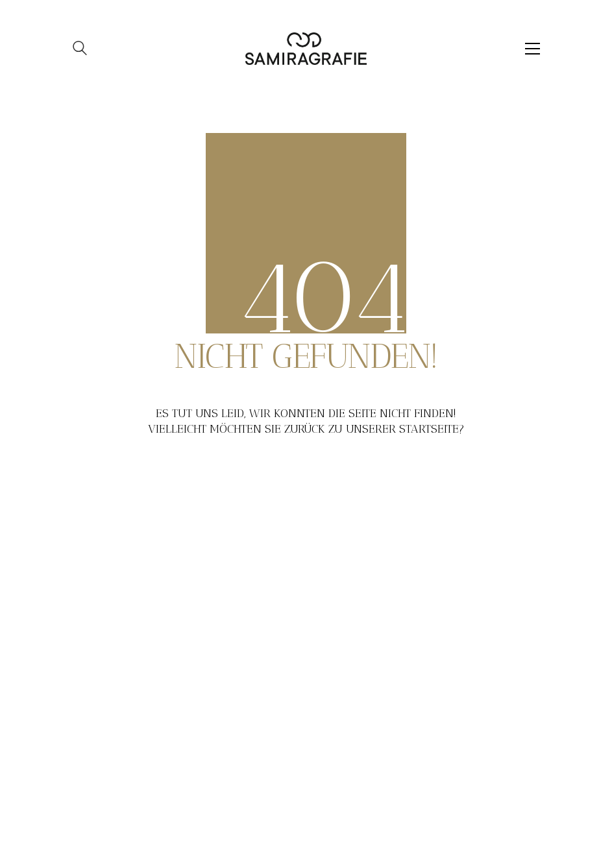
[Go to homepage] (306, 49)
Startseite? (432, 429)
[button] (532, 49)
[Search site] (80, 50)
